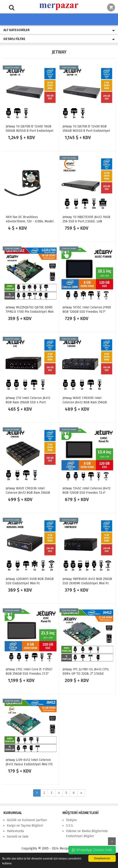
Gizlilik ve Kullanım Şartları (27, 820)
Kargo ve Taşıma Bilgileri (25, 826)
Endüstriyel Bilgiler (80, 836)
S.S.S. (70, 826)
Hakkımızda (15, 831)
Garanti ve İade (18, 837)
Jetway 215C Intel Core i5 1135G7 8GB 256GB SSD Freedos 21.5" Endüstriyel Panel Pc (29, 674)
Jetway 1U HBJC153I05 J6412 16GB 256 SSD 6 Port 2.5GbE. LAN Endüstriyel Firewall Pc (86, 221)
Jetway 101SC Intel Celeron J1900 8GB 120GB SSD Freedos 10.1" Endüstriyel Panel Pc (87, 312)
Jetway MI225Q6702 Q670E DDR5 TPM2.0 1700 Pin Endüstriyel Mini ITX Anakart (30, 312)
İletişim (71, 820)
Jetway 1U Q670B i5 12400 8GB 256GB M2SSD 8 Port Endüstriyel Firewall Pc (86, 131)
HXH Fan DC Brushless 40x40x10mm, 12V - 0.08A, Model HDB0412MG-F (30, 221)
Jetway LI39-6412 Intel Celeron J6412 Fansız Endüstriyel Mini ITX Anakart (29, 764)
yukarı (112, 841)
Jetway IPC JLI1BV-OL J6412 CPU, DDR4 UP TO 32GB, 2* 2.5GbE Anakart (86, 674)
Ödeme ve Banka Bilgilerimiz (87, 831)
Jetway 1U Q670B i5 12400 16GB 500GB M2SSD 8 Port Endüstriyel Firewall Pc (30, 131)
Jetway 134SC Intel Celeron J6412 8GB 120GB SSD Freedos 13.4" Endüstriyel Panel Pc (87, 493)
